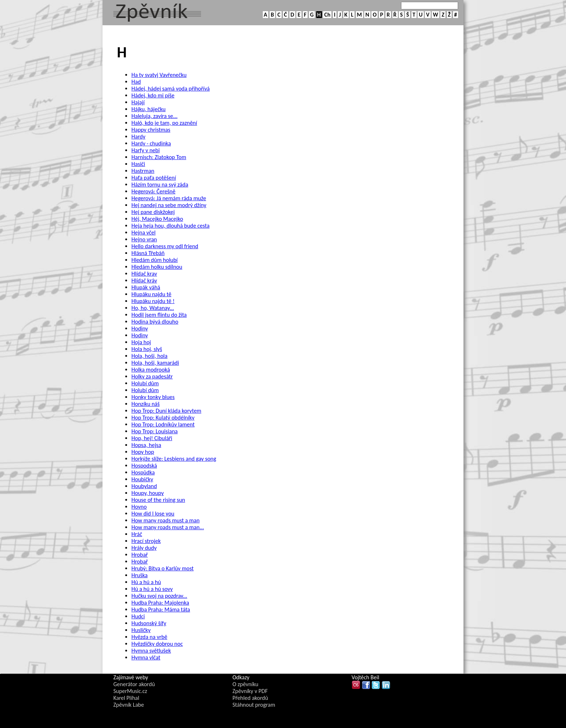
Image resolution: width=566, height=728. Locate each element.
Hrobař (140, 555)
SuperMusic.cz (130, 691)
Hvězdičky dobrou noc (157, 644)
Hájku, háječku (149, 109)
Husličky (141, 630)
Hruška (140, 575)
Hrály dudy (144, 548)
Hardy (138, 137)
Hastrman (143, 171)
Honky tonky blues (153, 397)
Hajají (138, 102)
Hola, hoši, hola (149, 356)
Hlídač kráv (144, 280)
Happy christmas (151, 130)
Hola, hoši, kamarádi (155, 363)
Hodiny (140, 328)
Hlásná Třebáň (148, 253)
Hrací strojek (146, 541)
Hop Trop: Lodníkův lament (163, 424)
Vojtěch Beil (365, 677)
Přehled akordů (250, 698)
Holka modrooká (151, 370)
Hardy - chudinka (151, 143)
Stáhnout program (254, 705)
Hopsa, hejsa (146, 445)
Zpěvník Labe (129, 705)
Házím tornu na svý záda (160, 185)
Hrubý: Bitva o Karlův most (162, 568)
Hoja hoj (141, 342)
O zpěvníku (245, 684)
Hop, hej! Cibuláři (152, 438)
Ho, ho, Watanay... (153, 308)
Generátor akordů (134, 684)
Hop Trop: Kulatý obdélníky (163, 418)
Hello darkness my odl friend (165, 246)
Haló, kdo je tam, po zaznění (164, 123)
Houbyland (144, 486)
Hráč (137, 534)
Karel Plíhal (126, 698)
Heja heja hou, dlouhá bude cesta (170, 226)
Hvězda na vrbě (149, 637)
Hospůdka (143, 472)
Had (136, 82)
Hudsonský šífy (149, 623)
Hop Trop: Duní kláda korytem (166, 411)
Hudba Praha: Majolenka (160, 603)
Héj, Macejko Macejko (157, 219)
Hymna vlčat (146, 657)
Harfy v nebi (145, 150)
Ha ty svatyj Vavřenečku (159, 75)
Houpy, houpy (148, 493)
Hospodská (144, 466)
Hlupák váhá (146, 287)
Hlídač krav (144, 274)
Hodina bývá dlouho (155, 322)
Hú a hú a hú (146, 582)
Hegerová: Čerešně (153, 191)
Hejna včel (143, 233)
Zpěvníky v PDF (250, 691)
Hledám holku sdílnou (157, 267)
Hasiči (138, 164)
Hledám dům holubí (154, 260)
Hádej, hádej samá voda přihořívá (171, 89)
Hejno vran (144, 239)
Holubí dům (145, 383)
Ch (327, 15)
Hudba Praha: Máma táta (161, 609)
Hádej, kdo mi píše (153, 95)
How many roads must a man (166, 520)
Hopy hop (143, 452)
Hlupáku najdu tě (151, 294)
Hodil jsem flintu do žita (159, 315)
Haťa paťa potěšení (154, 178)
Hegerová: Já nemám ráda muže (169, 198)
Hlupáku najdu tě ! (153, 301)
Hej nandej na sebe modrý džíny (169, 205)
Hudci (138, 616)
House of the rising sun (158, 500)
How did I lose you (153, 514)
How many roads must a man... (168, 527)
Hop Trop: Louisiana (154, 431)
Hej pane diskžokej (153, 212)
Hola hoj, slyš (147, 349)
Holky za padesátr (152, 376)
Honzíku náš (145, 404)
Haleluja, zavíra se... (154, 116)
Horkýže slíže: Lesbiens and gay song (174, 459)
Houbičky (142, 479)
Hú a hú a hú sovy (152, 589)
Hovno (139, 507)
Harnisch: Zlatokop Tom (159, 157)
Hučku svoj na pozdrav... (159, 596)
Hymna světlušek (151, 651)
